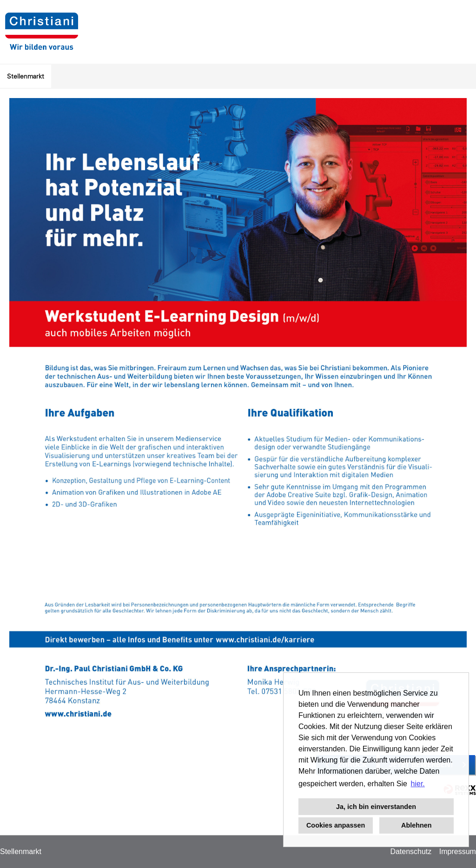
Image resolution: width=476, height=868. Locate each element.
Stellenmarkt (26, 76)
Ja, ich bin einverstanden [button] (376, 807)
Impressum (458, 852)
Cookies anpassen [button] (336, 825)
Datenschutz (411, 852)
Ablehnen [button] (416, 825)
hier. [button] (418, 784)
